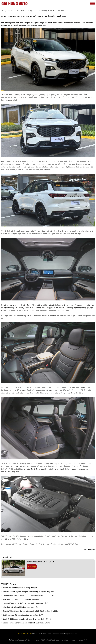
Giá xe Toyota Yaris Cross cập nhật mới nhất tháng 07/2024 (27, 623)
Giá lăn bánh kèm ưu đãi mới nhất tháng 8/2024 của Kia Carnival (29, 595)
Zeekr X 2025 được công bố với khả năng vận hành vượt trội (27, 619)
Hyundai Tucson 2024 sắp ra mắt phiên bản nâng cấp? (25, 603)
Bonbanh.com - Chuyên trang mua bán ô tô (69, 640)
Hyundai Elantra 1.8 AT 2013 (40, 562)
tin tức (15, 10)
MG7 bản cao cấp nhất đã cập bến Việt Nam (21, 599)
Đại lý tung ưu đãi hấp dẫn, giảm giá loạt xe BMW (23, 615)
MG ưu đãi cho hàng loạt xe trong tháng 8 (20, 588)
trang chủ (6, 10)
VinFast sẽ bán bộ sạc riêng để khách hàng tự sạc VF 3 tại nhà (28, 592)
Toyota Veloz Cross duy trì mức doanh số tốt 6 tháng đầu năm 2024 (31, 611)
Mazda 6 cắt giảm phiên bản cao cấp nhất (20, 607)
